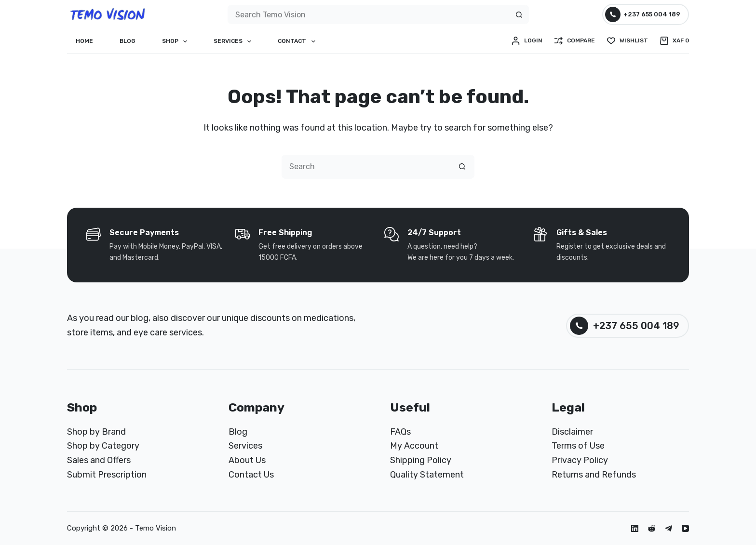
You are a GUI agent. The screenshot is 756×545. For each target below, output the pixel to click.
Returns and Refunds (594, 475)
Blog (128, 41)
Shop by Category (103, 446)
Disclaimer (572, 432)
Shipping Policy (421, 460)
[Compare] (575, 41)
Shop (176, 41)
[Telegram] (668, 528)
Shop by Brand (96, 432)
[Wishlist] (628, 41)
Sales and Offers (99, 460)
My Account (414, 446)
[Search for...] (369, 14)
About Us (247, 460)
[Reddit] (652, 528)
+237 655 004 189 (643, 14)
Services (234, 41)
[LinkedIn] (635, 528)
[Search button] (519, 14)
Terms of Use (578, 446)
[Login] (527, 41)
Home (84, 41)
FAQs (400, 432)
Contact (298, 41)
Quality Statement (427, 475)
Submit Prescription (107, 475)
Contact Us (251, 475)
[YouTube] (685, 528)
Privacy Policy (580, 460)
